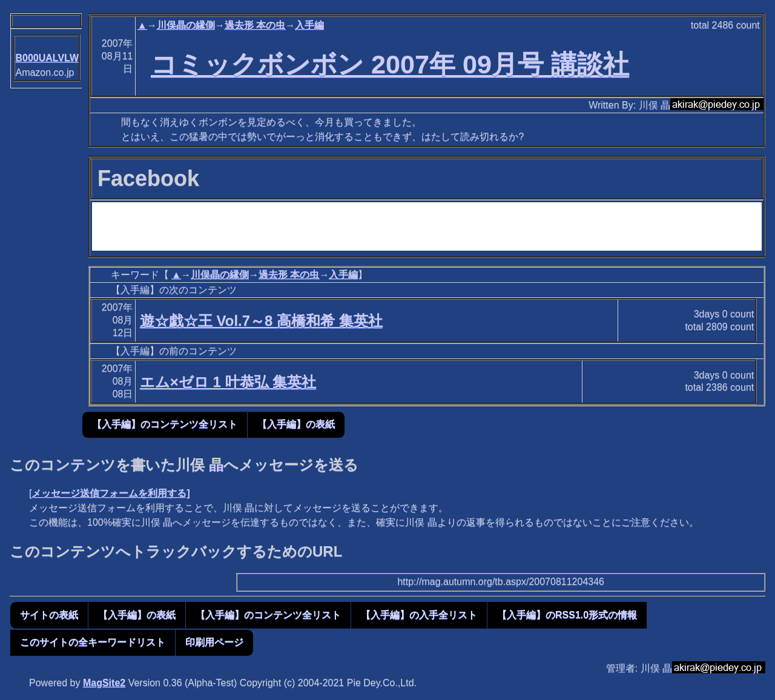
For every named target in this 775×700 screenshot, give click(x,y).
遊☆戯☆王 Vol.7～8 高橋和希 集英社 (261, 321)
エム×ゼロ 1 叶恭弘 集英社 (228, 382)
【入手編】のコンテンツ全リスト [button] (165, 424)
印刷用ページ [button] (214, 642)
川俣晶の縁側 (186, 25)
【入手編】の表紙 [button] (296, 424)
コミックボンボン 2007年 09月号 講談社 (390, 64)
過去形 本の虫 (255, 25)
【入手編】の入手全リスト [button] (419, 615)
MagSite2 (104, 683)
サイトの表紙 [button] (49, 615)
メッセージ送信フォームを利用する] (110, 493)
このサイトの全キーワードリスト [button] (93, 642)
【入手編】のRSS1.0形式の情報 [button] (567, 615)
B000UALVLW (47, 58)
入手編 (309, 25)
